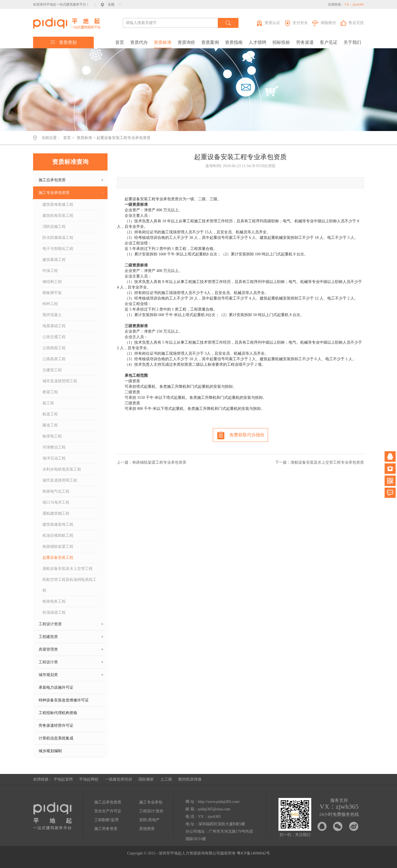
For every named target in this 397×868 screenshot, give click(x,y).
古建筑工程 (52, 370)
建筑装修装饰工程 (58, 524)
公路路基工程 (54, 359)
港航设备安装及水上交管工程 (68, 569)
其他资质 (147, 829)
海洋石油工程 (54, 458)
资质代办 (139, 42)
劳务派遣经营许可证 (56, 726)
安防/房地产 (149, 820)
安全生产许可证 (108, 811)
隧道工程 (50, 425)
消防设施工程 (54, 227)
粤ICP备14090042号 (253, 853)
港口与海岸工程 (56, 502)
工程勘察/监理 (106, 820)
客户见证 (329, 42)
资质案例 (210, 42)
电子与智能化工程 (58, 249)
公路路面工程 (54, 348)
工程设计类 (71, 662)
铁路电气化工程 (56, 491)
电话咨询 (390, 469)
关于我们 (352, 42)
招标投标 (281, 42)
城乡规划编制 (50, 751)
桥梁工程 (50, 392)
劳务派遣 (305, 42)
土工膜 (166, 779)
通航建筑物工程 (56, 513)
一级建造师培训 (119, 779)
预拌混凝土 (52, 315)
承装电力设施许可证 (56, 687)
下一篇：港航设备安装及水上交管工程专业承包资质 (320, 462)
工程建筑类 (71, 637)
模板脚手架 (52, 293)
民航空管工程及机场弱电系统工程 (69, 585)
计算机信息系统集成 (56, 738)
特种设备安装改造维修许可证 (64, 700)
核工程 (48, 403)
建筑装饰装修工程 (58, 205)
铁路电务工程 (54, 601)
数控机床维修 (190, 779)
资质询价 (186, 42)
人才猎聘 (257, 42)
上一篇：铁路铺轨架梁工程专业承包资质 (152, 462)
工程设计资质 (71, 624)
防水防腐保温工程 (58, 238)
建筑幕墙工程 (54, 260)
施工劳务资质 (106, 829)
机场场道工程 (54, 612)
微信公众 (390, 481)
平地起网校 (89, 779)
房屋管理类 (71, 650)
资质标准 (163, 42)
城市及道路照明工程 (60, 381)
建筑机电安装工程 (58, 216)
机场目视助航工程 (58, 536)
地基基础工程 (54, 326)
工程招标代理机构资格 (58, 713)
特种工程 (50, 304)
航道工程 (50, 414)
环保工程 (50, 271)
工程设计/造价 (151, 811)
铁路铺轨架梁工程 (58, 547)
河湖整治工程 (54, 447)
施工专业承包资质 (71, 193)
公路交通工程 (54, 337)
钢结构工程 (52, 282)
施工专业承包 (151, 802)
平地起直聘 (63, 779)
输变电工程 (52, 436)
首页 (120, 42)
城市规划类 (71, 675)
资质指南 (234, 42)
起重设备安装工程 (58, 558)
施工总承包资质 (71, 180)
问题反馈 (390, 493)
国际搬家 (146, 779)
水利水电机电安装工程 (62, 469)
